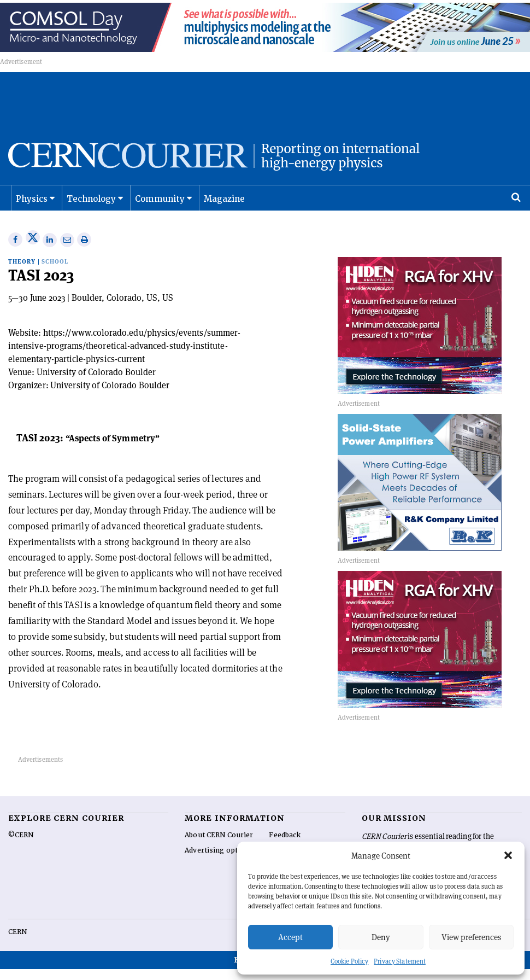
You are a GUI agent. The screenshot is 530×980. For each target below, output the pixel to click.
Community (158, 211)
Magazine (222, 211)
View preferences (471, 937)
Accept (290, 937)
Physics (31, 211)
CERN (17, 943)
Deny (381, 937)
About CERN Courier (219, 847)
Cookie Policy (349, 961)
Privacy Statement (400, 961)
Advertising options (219, 862)
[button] (508, 855)
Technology (91, 211)
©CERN (21, 847)
